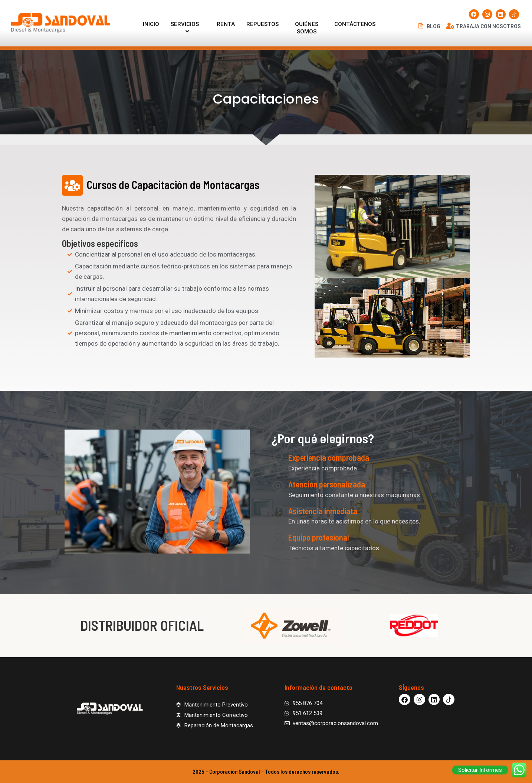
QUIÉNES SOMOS (307, 28)
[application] (202, 24)
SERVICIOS (188, 28)
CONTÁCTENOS (355, 24)
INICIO (151, 24)
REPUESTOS (262, 24)
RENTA (226, 24)
